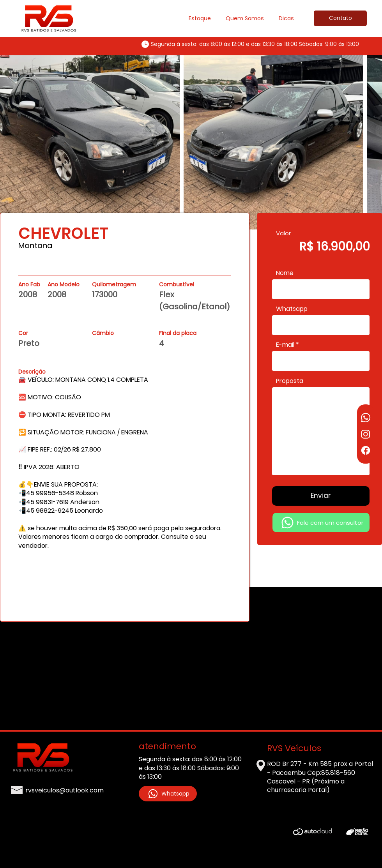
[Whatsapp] (366, 418)
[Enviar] (321, 496)
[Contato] (340, 18)
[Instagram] (366, 434)
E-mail (285, 345)
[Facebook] (366, 450)
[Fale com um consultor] (321, 522)
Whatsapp (292, 309)
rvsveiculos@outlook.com (65, 790)
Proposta (290, 381)
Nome (285, 273)
